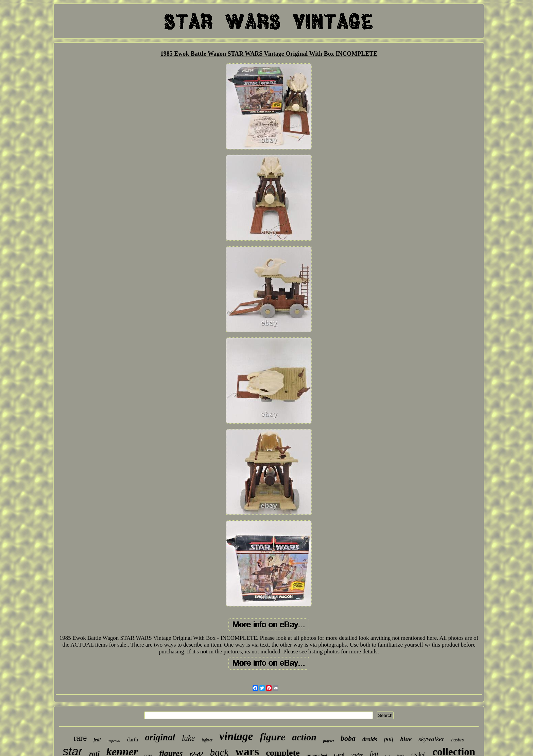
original (160, 737)
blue (406, 739)
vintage (236, 736)
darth (133, 740)
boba (348, 738)
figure (272, 737)
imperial (114, 741)
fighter (207, 740)
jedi (97, 740)
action (304, 737)
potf (389, 739)
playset (329, 741)
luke (188, 738)
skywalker (431, 739)
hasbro (458, 740)
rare (80, 738)
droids (370, 739)
